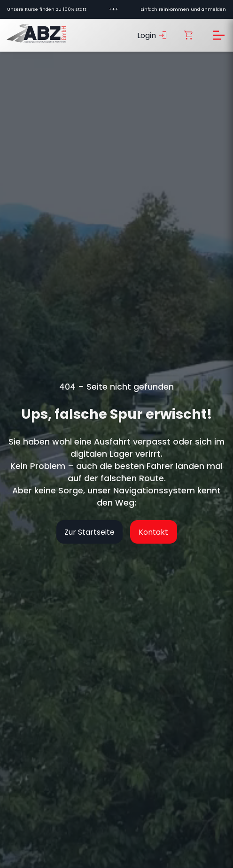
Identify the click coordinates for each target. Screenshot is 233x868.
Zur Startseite (89, 532)
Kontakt (153, 532)
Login (153, 35)
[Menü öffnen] (219, 35)
